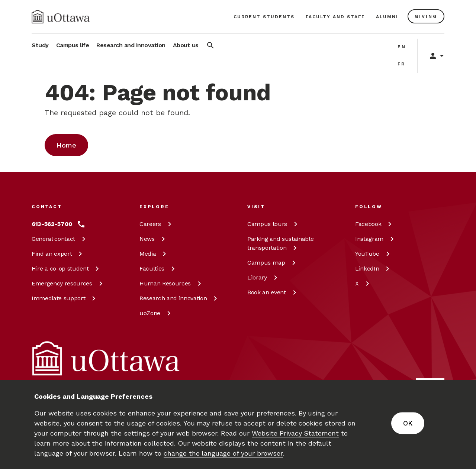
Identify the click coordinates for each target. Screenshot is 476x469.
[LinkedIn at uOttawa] (374, 269)
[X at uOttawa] (364, 284)
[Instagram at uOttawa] (376, 239)
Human (172, 283)
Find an (58, 254)
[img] (61, 17)
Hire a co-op (67, 269)
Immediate (65, 298)
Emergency (68, 283)
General (60, 239)
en (402, 47)
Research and (180, 298)
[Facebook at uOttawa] (375, 224)
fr (401, 64)
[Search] (210, 47)
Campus (274, 224)
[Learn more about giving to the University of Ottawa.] (426, 16)
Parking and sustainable (280, 243)
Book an (273, 292)
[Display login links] (433, 56)
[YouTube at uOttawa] (374, 254)
